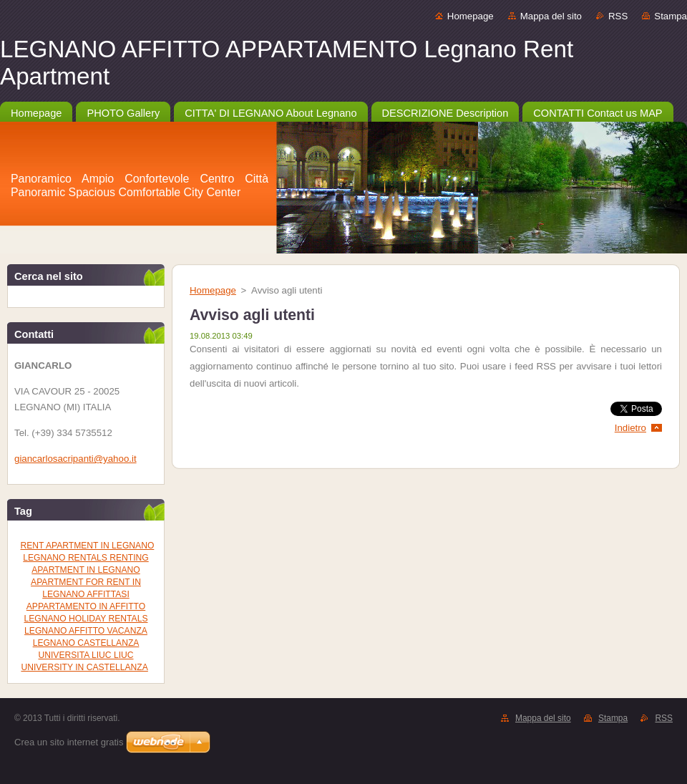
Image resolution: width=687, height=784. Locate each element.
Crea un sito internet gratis (69, 742)
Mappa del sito (551, 16)
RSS (618, 16)
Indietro (630, 428)
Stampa (671, 16)
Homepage (471, 16)
